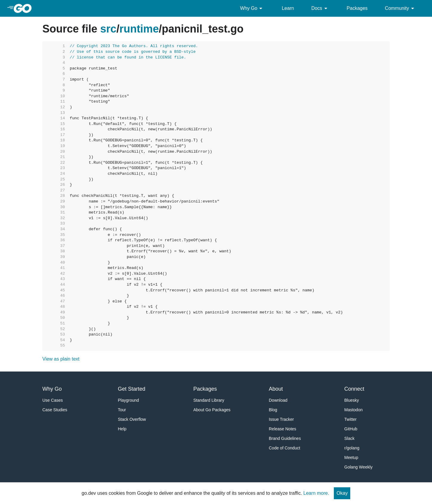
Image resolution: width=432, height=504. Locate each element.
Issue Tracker (281, 419)
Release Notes (283, 429)
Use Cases (53, 400)
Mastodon (353, 410)
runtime (139, 29)
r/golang (352, 448)
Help (122, 429)
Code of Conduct (284, 448)
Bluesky (352, 400)
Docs (320, 8)
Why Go (252, 8)
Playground (128, 400)
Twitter (350, 419)
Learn (288, 8)
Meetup (351, 457)
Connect (354, 389)
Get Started (132, 389)
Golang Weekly (358, 467)
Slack (349, 438)
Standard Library (209, 400)
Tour (122, 410)
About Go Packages (212, 410)
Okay (342, 493)
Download (278, 400)
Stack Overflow (132, 419)
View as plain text (61, 359)
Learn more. (316, 493)
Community (401, 8)
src (108, 29)
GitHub (351, 429)
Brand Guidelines (285, 438)
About (276, 389)
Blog (273, 410)
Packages (357, 8)
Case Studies (55, 410)
